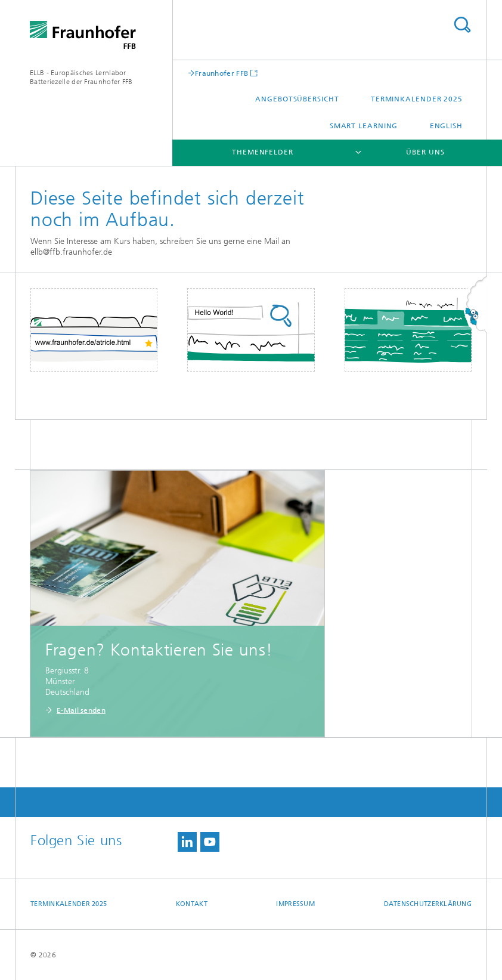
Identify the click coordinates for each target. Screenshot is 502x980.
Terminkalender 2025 (417, 99)
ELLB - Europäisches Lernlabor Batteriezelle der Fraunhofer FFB (81, 77)
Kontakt (192, 904)
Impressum (295, 904)
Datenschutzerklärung (428, 904)
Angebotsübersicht (297, 99)
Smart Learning (364, 126)
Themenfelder (263, 152)
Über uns (425, 152)
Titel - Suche (462, 25)
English (446, 126)
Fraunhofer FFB (221, 73)
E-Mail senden (81, 710)
